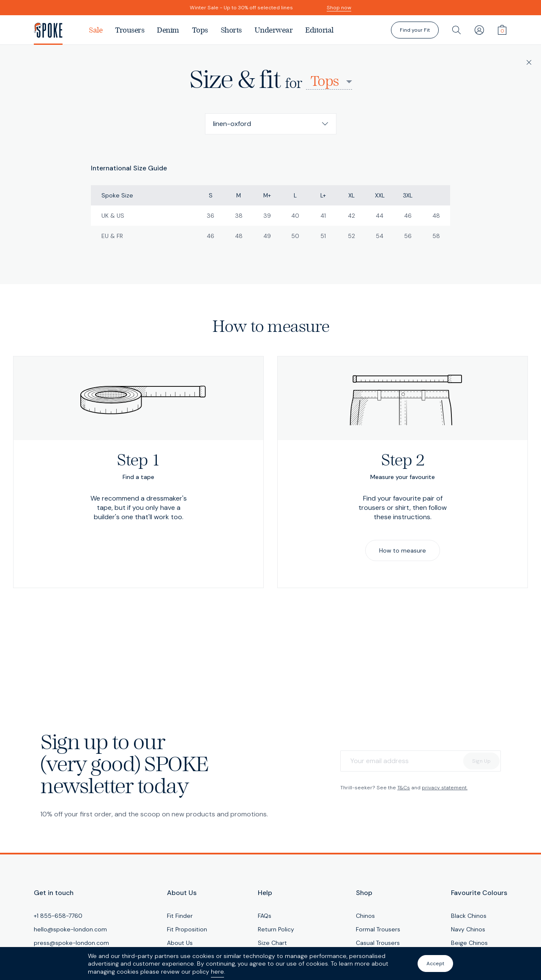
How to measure (403, 550)
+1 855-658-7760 (58, 916)
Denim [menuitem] (168, 30)
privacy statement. (445, 788)
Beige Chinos (469, 943)
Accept (435, 964)
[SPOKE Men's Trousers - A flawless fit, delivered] (58, 30)
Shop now (339, 8)
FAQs (265, 916)
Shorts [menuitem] (231, 30)
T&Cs (404, 788)
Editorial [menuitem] (319, 30)
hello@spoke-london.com (70, 929)
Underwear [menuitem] (274, 30)
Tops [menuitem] (200, 30)
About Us (180, 943)
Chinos (365, 916)
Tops (324, 82)
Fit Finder (180, 916)
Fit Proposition (187, 929)
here (217, 972)
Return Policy (276, 929)
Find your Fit (415, 30)
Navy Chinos (468, 929)
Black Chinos (469, 916)
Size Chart (272, 943)
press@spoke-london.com (71, 943)
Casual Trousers (378, 943)
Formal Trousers (378, 929)
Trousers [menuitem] (130, 30)
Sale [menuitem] (96, 30)
